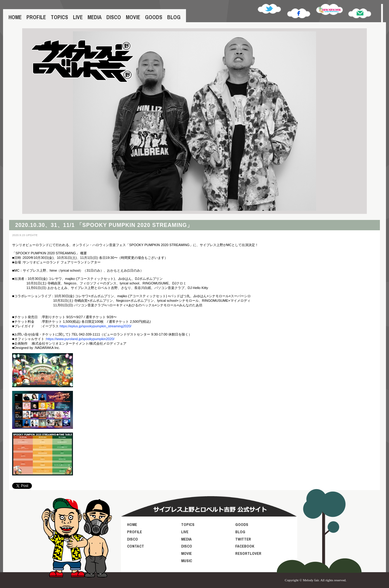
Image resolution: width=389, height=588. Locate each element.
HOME (15, 17)
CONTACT (136, 546)
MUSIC (187, 561)
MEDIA (95, 17)
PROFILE (36, 17)
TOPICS (59, 17)
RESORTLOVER (248, 553)
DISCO (114, 17)
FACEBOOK (245, 546)
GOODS (154, 17)
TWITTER (243, 539)
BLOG (174, 17)
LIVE (78, 17)
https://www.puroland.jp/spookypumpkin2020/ (80, 339)
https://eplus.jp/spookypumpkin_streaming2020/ (95, 326)
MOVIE (133, 17)
